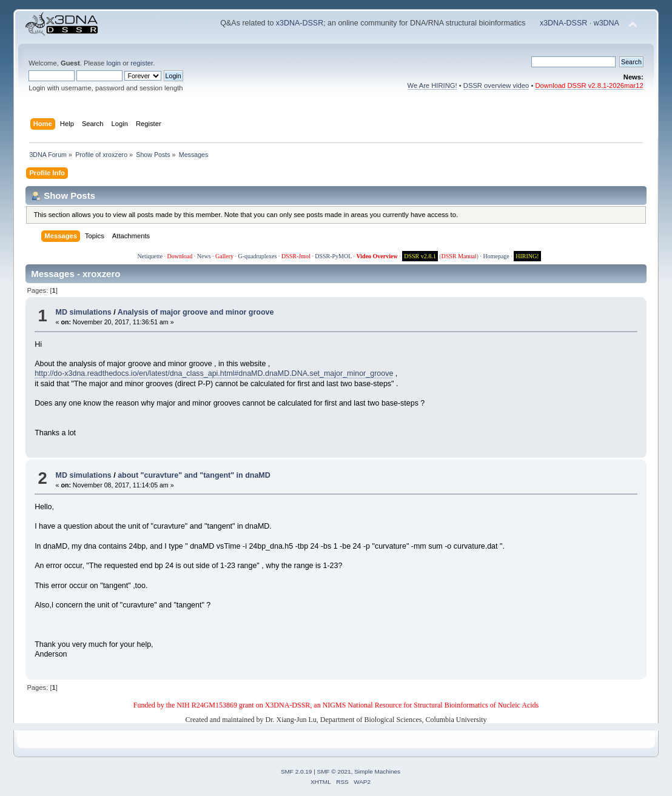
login (113, 63)
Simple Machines (377, 771)
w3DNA (606, 23)
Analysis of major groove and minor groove (196, 312)
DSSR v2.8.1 (420, 256)
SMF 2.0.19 (297, 771)
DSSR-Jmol (296, 256)
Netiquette (150, 256)
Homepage (496, 256)
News (204, 256)
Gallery (224, 256)
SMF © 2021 (334, 771)
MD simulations (84, 312)
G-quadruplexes (258, 256)
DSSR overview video (496, 85)
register (142, 63)
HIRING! (527, 256)
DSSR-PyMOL (333, 256)
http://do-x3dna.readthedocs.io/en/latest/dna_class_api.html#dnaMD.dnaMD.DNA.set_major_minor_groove (214, 373)
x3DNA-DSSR (300, 23)
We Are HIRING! (432, 85)
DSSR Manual (459, 256)
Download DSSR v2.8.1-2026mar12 (589, 85)
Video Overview (377, 256)
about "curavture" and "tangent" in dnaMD (194, 475)
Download (180, 256)
